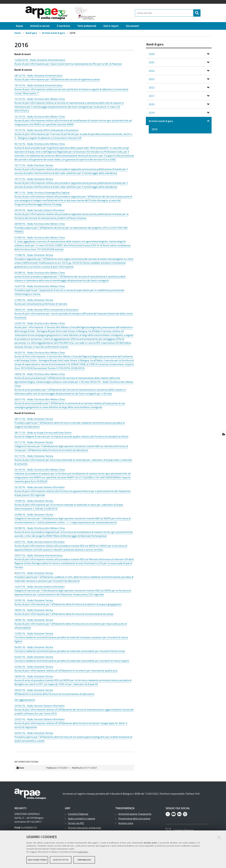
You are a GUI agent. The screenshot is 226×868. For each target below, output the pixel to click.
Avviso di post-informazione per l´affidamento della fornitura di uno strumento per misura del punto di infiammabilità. (71, 626)
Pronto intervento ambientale (85, 828)
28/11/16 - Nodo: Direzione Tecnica (34, 419)
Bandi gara (31, 33)
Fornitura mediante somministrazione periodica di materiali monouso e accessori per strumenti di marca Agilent (71, 639)
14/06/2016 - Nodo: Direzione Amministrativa (40, 60)
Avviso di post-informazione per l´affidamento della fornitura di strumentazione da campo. (64, 614)
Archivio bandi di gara (53, 33)
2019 (152, 113)
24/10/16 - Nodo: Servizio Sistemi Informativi (39, 487)
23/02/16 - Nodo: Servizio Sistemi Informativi (39, 706)
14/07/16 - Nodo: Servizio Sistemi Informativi (39, 587)
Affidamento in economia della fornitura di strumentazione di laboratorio (54, 694)
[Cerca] (203, 13)
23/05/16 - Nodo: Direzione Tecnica (34, 600)
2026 (152, 54)
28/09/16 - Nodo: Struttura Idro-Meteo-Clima (40, 224)
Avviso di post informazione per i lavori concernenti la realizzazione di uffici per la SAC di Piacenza (68, 64)
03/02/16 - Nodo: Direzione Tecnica (34, 733)
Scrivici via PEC (76, 823)
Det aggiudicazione (25, 700)
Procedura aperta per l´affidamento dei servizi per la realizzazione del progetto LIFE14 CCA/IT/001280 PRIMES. (71, 230)
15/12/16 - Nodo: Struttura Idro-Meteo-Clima (40, 99)
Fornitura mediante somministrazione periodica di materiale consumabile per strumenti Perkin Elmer (70, 651)
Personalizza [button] (84, 860)
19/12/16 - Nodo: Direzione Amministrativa (38, 85)
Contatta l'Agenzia (78, 814)
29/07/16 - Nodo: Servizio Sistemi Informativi (39, 542)
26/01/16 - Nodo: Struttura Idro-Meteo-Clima (40, 399)
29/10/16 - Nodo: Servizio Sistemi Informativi (39, 210)
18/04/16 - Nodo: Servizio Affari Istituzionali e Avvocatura (46, 310)
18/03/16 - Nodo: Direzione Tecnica (34, 676)
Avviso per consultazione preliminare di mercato (41, 304)
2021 (152, 96)
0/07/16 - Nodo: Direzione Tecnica (34, 573)
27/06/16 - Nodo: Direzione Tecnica (34, 300)
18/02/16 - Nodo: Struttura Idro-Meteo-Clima (40, 374)
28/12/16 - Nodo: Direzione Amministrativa (38, 76)
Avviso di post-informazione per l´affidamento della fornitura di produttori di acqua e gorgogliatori (68, 604)
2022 (152, 87)
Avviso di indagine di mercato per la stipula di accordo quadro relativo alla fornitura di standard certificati (71, 436)
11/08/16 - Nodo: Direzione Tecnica (34, 255)
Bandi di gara (155, 44)
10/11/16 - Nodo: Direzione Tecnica (34, 165)
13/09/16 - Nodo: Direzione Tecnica (34, 501)
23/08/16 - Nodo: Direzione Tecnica (34, 514)
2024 (152, 71)
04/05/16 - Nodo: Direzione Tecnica (34, 647)
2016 (155, 129)
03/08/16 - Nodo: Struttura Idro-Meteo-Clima (40, 273)
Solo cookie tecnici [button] (37, 860)
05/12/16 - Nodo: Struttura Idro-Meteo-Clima (40, 144)
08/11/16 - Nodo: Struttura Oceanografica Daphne (42, 193)
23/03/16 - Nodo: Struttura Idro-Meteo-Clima (40, 323)
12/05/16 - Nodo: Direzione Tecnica (34, 633)
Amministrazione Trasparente (135, 814)
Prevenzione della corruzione (134, 819)
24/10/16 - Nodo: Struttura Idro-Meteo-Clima (40, 470)
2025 (152, 62)
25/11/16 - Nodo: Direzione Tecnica (34, 442)
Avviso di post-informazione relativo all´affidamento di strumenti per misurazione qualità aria (66, 671)
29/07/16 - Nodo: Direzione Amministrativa (38, 555)
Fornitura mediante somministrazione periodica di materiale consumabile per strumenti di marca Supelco (72, 661)
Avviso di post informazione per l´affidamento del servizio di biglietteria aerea (57, 79)
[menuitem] (19, 26)
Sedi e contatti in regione (82, 819)
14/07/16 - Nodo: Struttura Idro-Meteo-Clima (40, 286)
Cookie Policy (83, 853)
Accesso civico (126, 823)
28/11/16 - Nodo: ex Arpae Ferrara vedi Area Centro (43, 433)
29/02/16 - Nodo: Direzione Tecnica (34, 690)
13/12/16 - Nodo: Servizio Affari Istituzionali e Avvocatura (46, 130)
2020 (152, 104)
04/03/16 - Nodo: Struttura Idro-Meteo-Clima (40, 353)
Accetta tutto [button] (61, 860)
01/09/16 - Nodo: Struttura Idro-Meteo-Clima (40, 237)
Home (18, 33)
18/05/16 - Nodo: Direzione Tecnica (34, 610)
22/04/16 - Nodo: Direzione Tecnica (34, 667)
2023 (152, 79)
